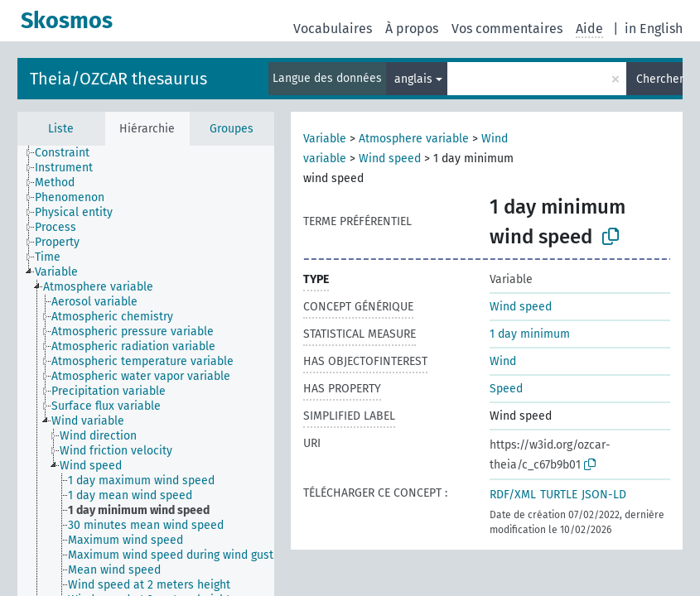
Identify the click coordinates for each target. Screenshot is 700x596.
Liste (61, 129)
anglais (413, 79)
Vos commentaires (507, 29)
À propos (412, 29)
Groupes (232, 129)
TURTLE (559, 495)
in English (654, 29)
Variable (325, 139)
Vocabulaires (333, 29)
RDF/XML (513, 495)
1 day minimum (530, 334)
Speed (506, 389)
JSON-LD (604, 495)
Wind (503, 361)
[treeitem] (69, 153)
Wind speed (390, 159)
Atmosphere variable (414, 139)
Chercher (659, 79)
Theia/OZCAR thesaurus (118, 79)
